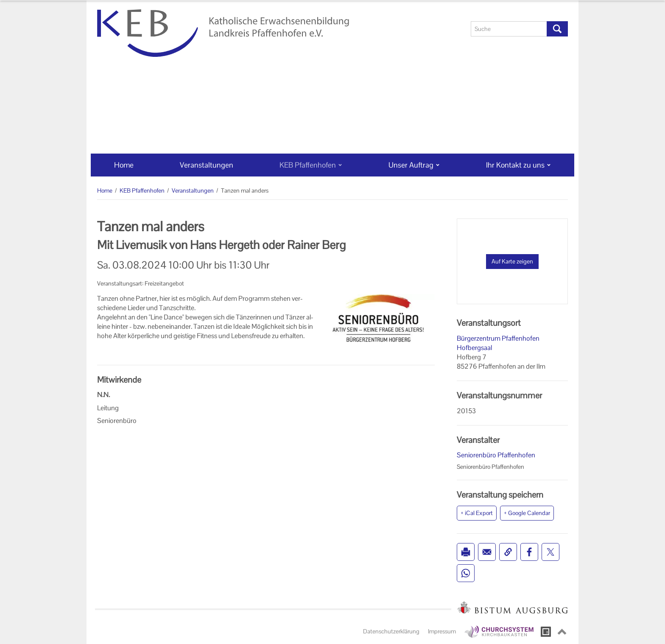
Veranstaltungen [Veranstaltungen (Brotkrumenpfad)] (193, 190)
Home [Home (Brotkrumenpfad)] (105, 190)
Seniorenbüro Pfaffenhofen (496, 455)
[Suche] (509, 29)
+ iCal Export (477, 513)
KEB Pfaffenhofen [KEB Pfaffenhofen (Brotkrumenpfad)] (142, 190)
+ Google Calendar (527, 513)
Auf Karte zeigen (512, 261)
